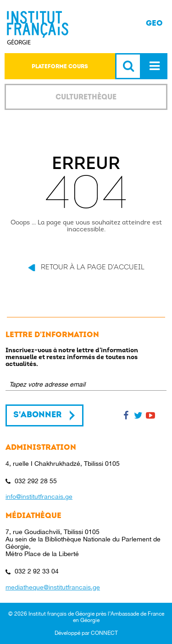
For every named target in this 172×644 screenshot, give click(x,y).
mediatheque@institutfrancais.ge (53, 587)
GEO (154, 23)
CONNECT (104, 633)
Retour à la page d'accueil (93, 268)
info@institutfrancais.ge (39, 497)
